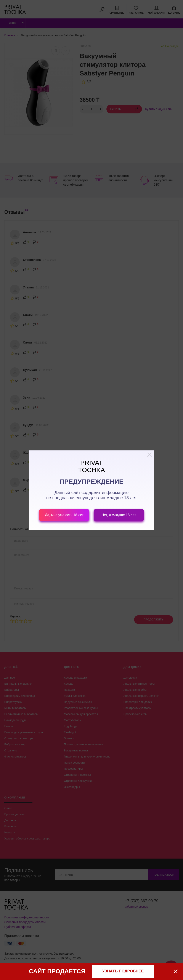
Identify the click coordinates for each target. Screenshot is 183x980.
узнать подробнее (123, 971)
